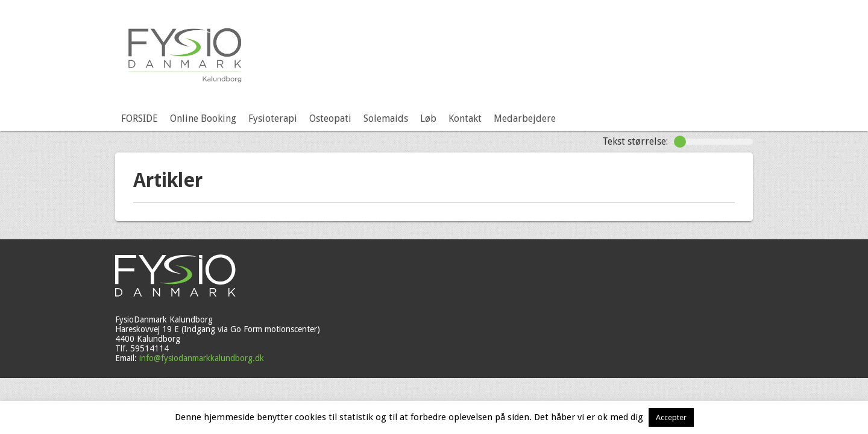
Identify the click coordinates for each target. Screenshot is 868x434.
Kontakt (465, 118)
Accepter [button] (671, 417)
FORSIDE (140, 118)
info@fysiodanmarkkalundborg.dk (202, 358)
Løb (428, 118)
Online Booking (203, 118)
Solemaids (386, 118)
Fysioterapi (273, 118)
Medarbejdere (525, 118)
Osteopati (330, 118)
